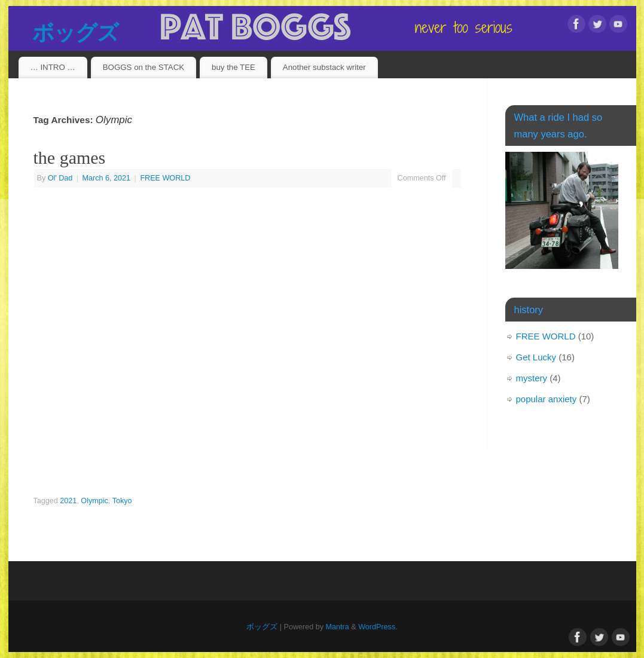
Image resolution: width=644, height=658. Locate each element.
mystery (532, 378)
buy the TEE (234, 67)
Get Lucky (536, 357)
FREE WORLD (165, 178)
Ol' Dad (60, 178)
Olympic (94, 501)
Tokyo (122, 501)
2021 (68, 501)
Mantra (338, 627)
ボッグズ (76, 33)
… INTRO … (52, 67)
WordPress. (378, 627)
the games (70, 157)
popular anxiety (547, 399)
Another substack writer (324, 67)
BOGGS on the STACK (144, 67)
